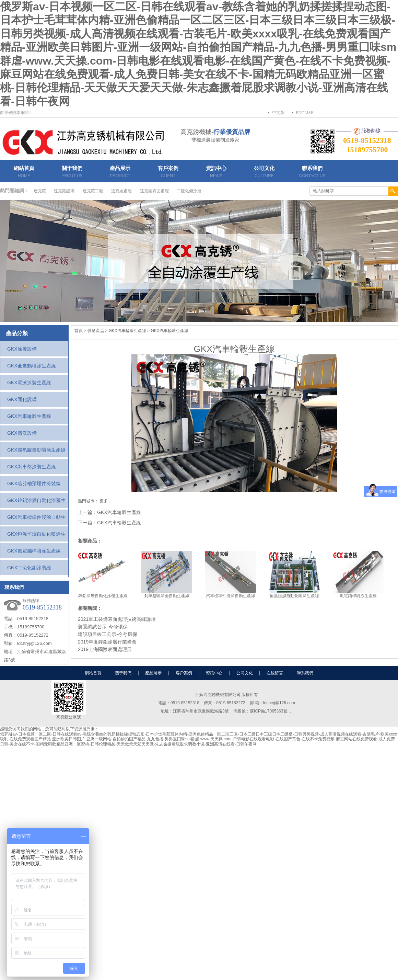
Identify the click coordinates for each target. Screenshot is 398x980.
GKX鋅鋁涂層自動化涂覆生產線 (36, 503)
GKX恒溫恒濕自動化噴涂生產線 (36, 536)
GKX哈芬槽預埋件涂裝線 (34, 483)
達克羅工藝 (93, 191)
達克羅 (40, 191)
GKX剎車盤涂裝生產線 (32, 467)
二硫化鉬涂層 (189, 191)
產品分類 (17, 333)
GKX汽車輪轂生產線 (29, 416)
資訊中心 (216, 173)
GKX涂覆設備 (22, 349)
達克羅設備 (64, 191)
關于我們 (72, 173)
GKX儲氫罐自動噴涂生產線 (36, 450)
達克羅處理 (121, 191)
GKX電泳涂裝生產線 (29, 383)
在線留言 (275, 673)
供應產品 (96, 331)
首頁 (79, 331)
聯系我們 (312, 173)
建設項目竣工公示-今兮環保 (108, 634)
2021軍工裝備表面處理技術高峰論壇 (117, 619)
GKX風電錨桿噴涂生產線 (34, 551)
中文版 (278, 113)
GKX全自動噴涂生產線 (32, 366)
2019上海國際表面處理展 (105, 649)
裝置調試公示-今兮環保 (103, 627)
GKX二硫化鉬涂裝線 (29, 568)
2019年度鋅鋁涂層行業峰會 (107, 642)
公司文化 (264, 173)
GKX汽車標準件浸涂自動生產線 (36, 520)
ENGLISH (305, 113)
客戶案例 (168, 173)
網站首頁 (24, 173)
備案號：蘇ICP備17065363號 (261, 711)
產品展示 (120, 174)
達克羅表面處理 (154, 191)
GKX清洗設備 (22, 433)
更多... (105, 501)
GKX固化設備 (22, 399)
